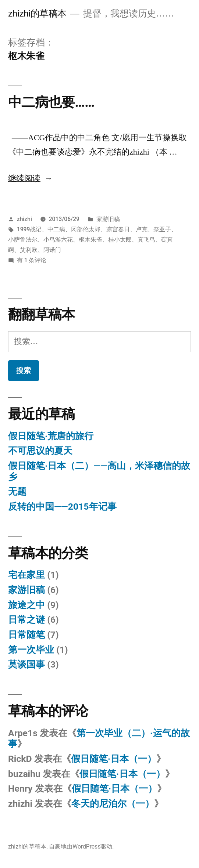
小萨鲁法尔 (23, 240)
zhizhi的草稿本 (37, 13)
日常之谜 (26, 620)
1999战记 (29, 229)
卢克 (142, 229)
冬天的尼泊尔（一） (113, 804)
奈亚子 (162, 229)
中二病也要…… (51, 102)
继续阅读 (30, 178)
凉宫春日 (118, 229)
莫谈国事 (26, 664)
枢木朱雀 (90, 240)
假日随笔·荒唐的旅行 (51, 436)
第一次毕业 (31, 650)
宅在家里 (26, 575)
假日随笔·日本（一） (114, 759)
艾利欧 (29, 250)
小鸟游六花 (58, 240)
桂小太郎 (120, 240)
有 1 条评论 (32, 260)
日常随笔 (26, 635)
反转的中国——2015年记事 (62, 507)
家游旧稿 (108, 219)
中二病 (56, 229)
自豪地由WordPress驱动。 (83, 847)
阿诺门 (52, 250)
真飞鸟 (146, 240)
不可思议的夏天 (40, 451)
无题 (17, 491)
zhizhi (24, 219)
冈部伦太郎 (86, 229)
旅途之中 (26, 605)
